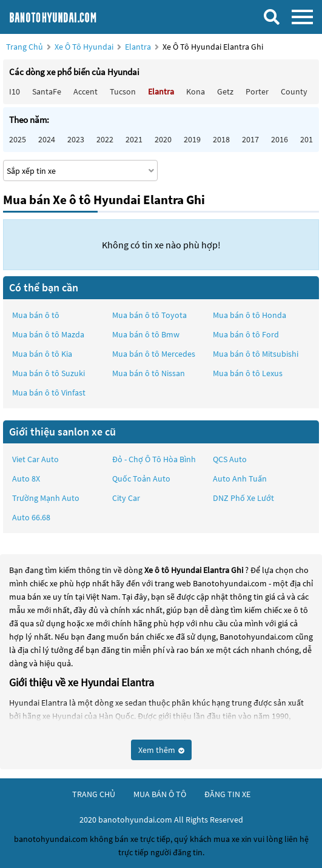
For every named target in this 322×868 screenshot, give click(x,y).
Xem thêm (161, 750)
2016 (280, 139)
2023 (76, 139)
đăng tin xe (227, 794)
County (294, 91)
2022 (105, 139)
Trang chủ (25, 47)
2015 (309, 139)
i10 (15, 91)
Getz (225, 91)
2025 (18, 139)
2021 (134, 139)
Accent (86, 91)
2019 (192, 139)
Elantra (139, 47)
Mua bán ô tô (36, 315)
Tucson (123, 91)
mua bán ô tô (160, 794)
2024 (47, 139)
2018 (221, 139)
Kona (196, 91)
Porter (257, 91)
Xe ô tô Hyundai (84, 47)
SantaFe (47, 91)
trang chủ (94, 794)
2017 (250, 139)
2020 (163, 139)
